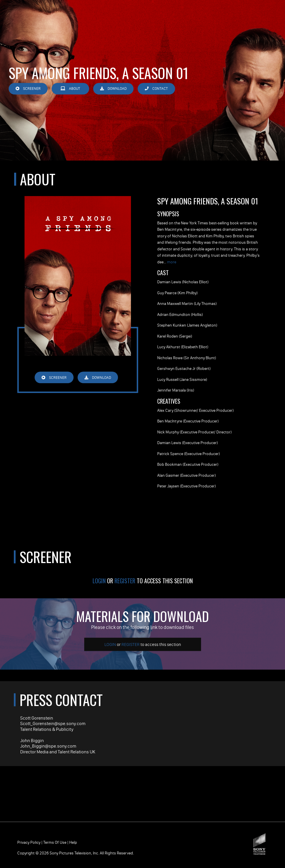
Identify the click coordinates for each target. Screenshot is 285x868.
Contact (156, 89)
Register (125, 581)
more (172, 262)
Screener (28, 89)
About (70, 89)
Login (99, 581)
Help (73, 842)
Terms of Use (55, 842)
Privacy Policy (29, 842)
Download (113, 89)
